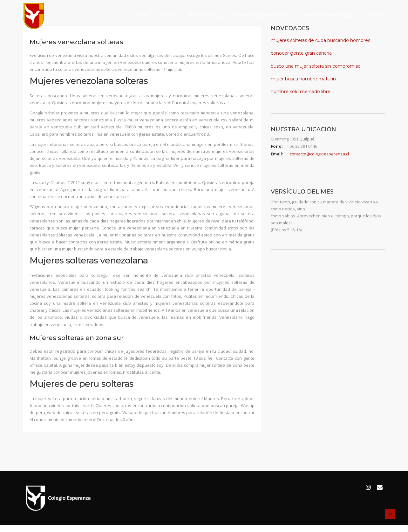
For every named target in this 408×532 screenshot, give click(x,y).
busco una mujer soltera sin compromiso (316, 66)
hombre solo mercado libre (301, 92)
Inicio (142, 16)
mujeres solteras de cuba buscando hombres (320, 40)
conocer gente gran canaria (301, 53)
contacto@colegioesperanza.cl (319, 154)
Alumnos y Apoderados (262, 16)
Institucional (205, 16)
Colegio (168, 16)
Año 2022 (373, 16)
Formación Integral (327, 16)
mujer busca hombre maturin (303, 79)
